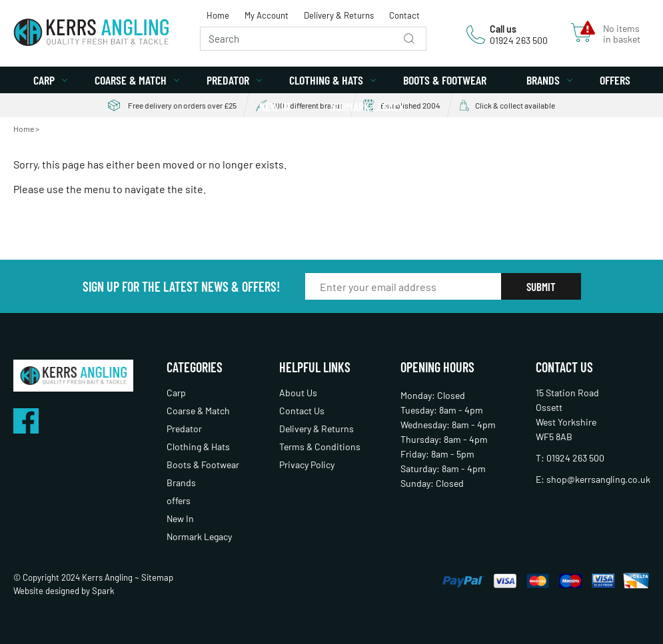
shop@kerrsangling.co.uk (598, 479)
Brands (543, 80)
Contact (404, 15)
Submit (541, 286)
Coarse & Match (131, 80)
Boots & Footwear (445, 80)
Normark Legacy (367, 107)
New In (275, 107)
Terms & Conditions (320, 447)
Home (218, 15)
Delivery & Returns (339, 15)
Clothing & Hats (326, 80)
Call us (503, 29)
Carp (44, 80)
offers (615, 80)
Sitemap (157, 577)
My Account (267, 15)
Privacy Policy (307, 465)
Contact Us (302, 411)
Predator (228, 80)
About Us (298, 393)
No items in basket (622, 34)
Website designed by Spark (64, 591)
